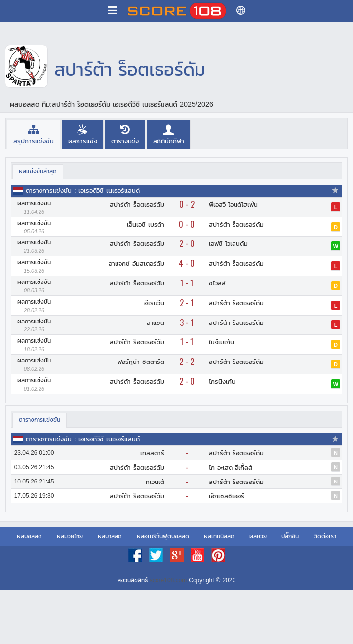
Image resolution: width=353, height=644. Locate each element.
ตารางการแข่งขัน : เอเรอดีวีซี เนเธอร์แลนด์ (83, 190)
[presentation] (34, 134)
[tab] (34, 134)
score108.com (168, 580)
